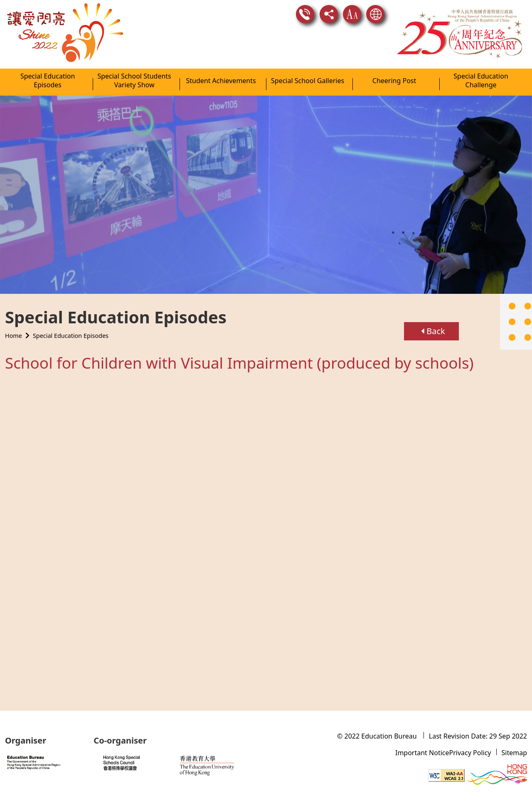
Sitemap (515, 753)
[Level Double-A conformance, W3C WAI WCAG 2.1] (446, 775)
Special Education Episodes (71, 327)
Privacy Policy (470, 753)
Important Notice (422, 753)
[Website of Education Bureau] (44, 762)
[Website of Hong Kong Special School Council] (135, 763)
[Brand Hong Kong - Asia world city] (497, 775)
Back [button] (433, 323)
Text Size (352, 14)
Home (14, 327)
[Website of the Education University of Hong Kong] (219, 763)
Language (375, 14)
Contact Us (305, 14)
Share (329, 14)
